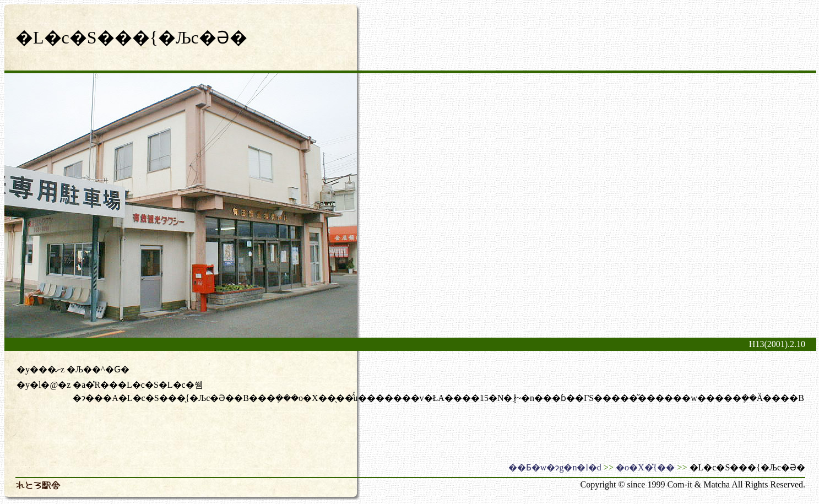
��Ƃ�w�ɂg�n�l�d (555, 467)
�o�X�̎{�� (645, 467)
